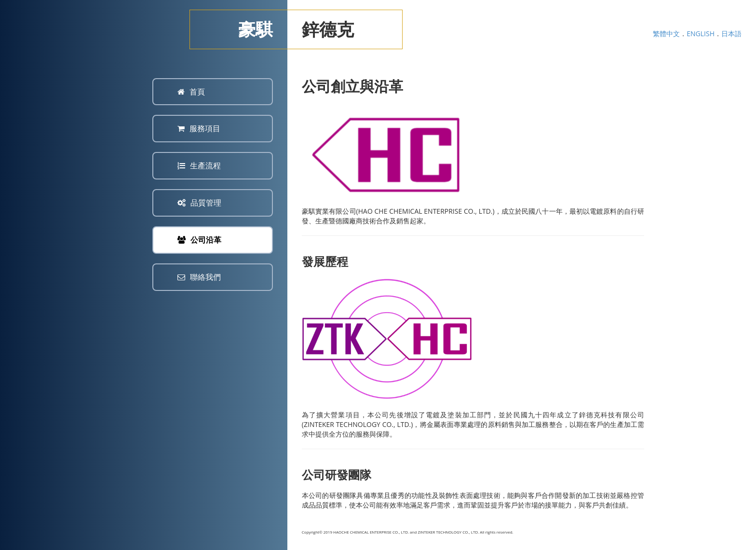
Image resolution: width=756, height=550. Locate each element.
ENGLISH (701, 34)
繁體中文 (666, 34)
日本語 (731, 34)
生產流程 (199, 165)
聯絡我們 (199, 277)
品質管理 (199, 203)
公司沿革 (199, 240)
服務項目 (199, 128)
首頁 (191, 92)
